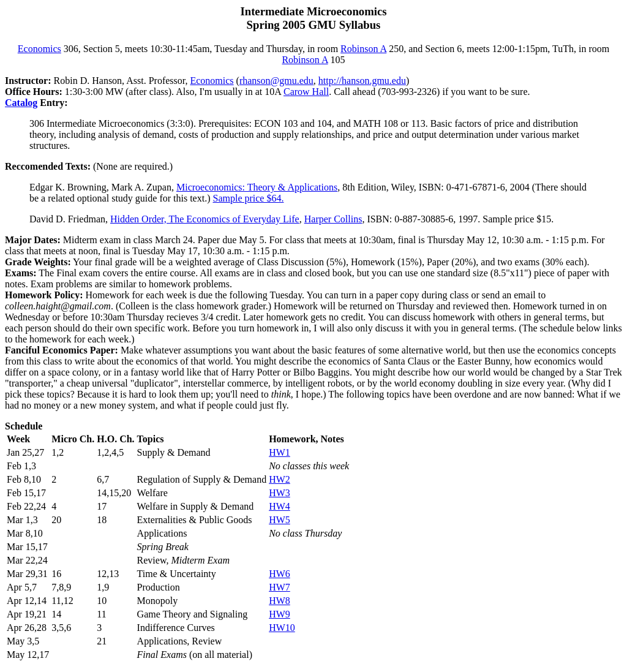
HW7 (280, 587)
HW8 (280, 601)
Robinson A (363, 49)
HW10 (282, 628)
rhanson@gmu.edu (276, 81)
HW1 (280, 452)
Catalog (21, 103)
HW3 (280, 493)
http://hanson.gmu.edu (362, 81)
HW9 (280, 614)
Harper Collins (333, 219)
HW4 (280, 506)
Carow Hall (306, 92)
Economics (39, 49)
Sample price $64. (248, 198)
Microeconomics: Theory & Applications (257, 187)
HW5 (280, 520)
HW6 (280, 574)
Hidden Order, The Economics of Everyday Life (205, 219)
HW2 (280, 479)
